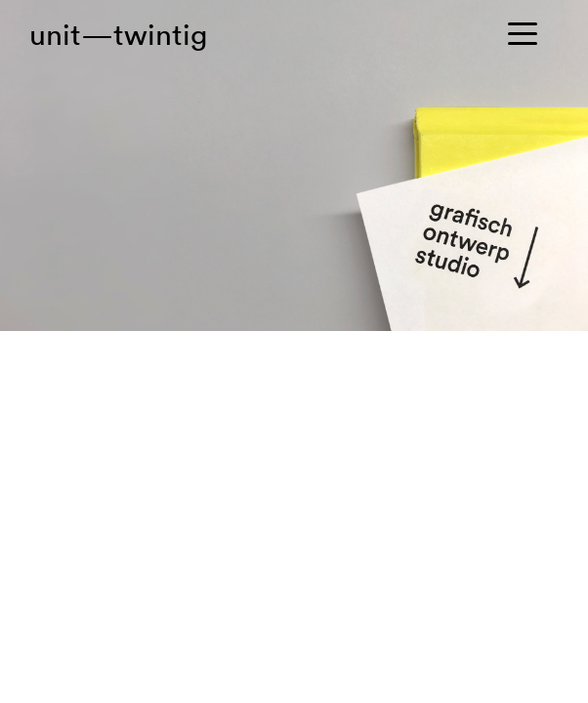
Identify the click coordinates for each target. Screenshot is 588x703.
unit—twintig (118, 34)
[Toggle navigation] (527, 35)
